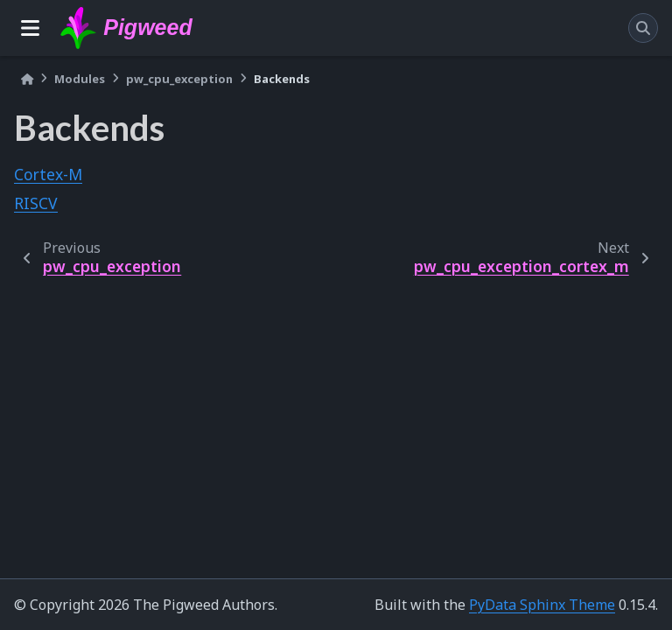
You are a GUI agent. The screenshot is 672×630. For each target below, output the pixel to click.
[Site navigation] (30, 28)
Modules (80, 79)
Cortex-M (48, 174)
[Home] (27, 79)
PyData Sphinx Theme (542, 605)
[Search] (643, 28)
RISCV (36, 203)
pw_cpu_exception (179, 79)
